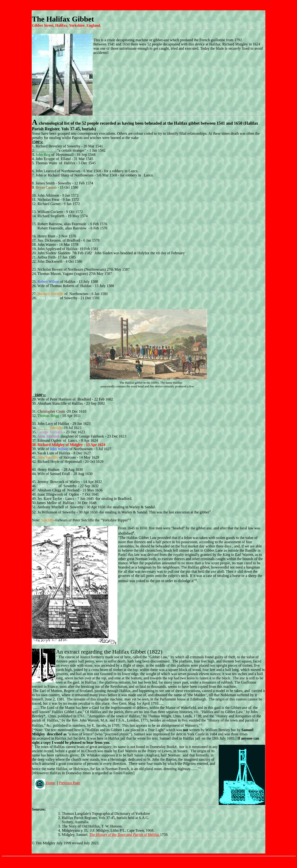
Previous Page (70, 783)
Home (45, 783)
